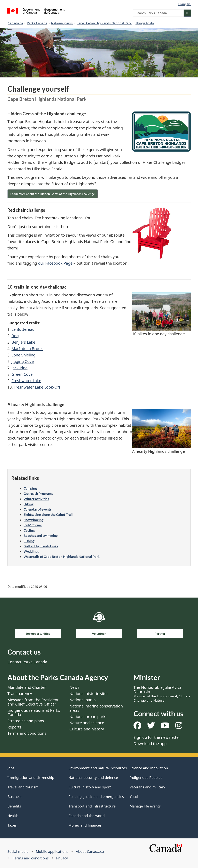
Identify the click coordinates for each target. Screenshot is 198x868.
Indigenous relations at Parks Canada (34, 712)
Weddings (31, 551)
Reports (14, 727)
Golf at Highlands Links (41, 546)
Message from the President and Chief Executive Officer (33, 702)
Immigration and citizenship (31, 778)
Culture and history (87, 729)
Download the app (150, 744)
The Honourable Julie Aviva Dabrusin (162, 694)
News (74, 687)
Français (184, 4)
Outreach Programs (38, 494)
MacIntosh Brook (27, 349)
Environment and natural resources (98, 768)
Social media (18, 851)
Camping (30, 488)
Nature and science (87, 723)
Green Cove (22, 374)
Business (15, 797)
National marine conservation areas (96, 708)
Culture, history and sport (90, 787)
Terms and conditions (27, 733)
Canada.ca (15, 23)
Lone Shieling (23, 355)
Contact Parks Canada (27, 662)
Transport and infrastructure (92, 806)
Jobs (11, 768)
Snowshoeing (34, 520)
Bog (15, 336)
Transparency (20, 694)
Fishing (29, 541)
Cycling (29, 530)
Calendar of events (38, 509)
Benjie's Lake (23, 342)
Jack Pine (19, 368)
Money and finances (85, 825)
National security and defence (93, 778)
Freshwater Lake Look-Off (37, 387)
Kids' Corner (33, 525)
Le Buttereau (23, 329)
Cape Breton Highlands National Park (104, 23)
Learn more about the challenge (53, 194)
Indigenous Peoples (146, 778)
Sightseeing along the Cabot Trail (48, 515)
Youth (134, 797)
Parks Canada (37, 23)
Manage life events (145, 806)
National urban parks (88, 717)
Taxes (12, 825)
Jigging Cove (23, 361)
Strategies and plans (26, 721)
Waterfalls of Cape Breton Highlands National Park (62, 557)
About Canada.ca (90, 851)
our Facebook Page (55, 263)
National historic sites (89, 694)
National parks (62, 23)
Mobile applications (52, 851)
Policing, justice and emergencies (96, 797)
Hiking (29, 504)
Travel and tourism (23, 787)
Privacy (62, 858)
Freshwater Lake (26, 381)
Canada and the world (87, 816)
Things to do (145, 23)
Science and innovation (149, 768)
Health (13, 816)
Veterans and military (147, 787)
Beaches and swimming (41, 536)
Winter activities (36, 499)
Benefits (14, 806)
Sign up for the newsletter (157, 737)
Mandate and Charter (27, 687)
